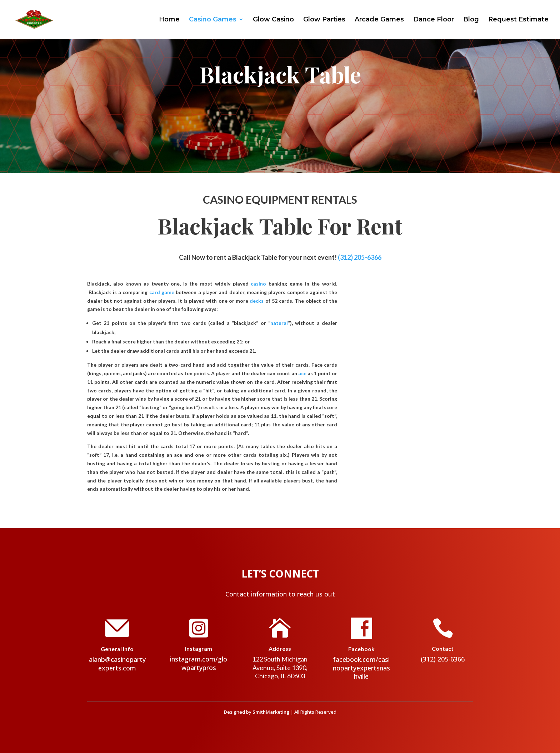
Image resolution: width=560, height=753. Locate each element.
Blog (471, 20)
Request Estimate (518, 20)
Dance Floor (434, 20)
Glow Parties (324, 20)
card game (162, 292)
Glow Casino (273, 20)
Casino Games (213, 20)
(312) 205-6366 (360, 257)
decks (257, 301)
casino (258, 284)
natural (279, 323)
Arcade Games (379, 20)
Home (169, 20)
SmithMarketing (271, 712)
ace (302, 373)
